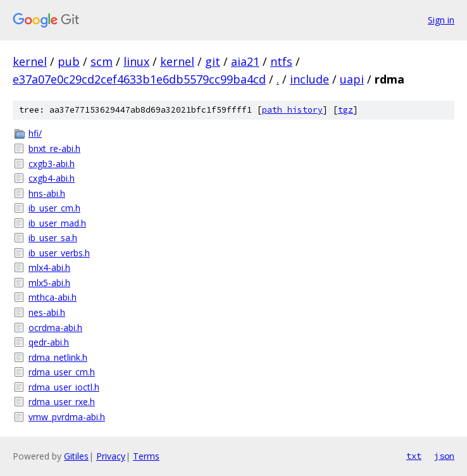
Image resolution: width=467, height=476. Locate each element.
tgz (346, 110)
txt (414, 456)
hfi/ (35, 133)
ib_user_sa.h (53, 238)
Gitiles (76, 456)
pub (69, 61)
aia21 (245, 61)
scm (102, 61)
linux (136, 61)
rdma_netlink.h (58, 357)
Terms (146, 456)
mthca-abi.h (53, 297)
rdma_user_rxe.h (62, 402)
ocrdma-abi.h (55, 328)
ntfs (281, 61)
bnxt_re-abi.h (54, 148)
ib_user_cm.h (54, 208)
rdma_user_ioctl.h (64, 387)
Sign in (441, 20)
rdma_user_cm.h (62, 372)
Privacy (111, 456)
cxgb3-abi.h (52, 164)
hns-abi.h (47, 193)
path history (292, 110)
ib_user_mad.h (57, 223)
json (444, 456)
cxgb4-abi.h (52, 178)
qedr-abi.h (49, 342)
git (213, 61)
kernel (30, 61)
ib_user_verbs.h (59, 253)
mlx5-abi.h (49, 283)
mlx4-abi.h (49, 267)
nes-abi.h (47, 312)
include (309, 79)
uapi (352, 79)
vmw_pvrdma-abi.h (67, 417)
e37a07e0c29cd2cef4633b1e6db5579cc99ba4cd (139, 79)
